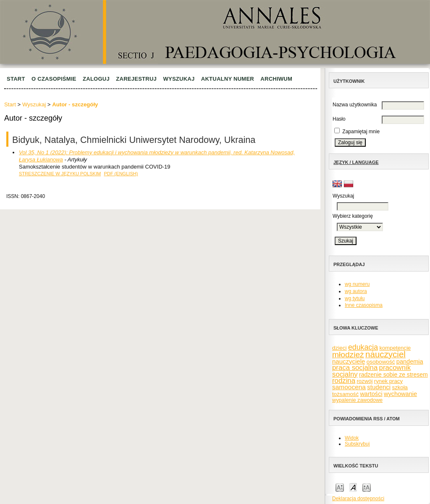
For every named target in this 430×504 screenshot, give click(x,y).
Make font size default (353, 487)
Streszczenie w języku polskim (60, 174)
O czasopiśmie (54, 79)
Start (16, 79)
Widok (352, 438)
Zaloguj (96, 79)
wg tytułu (355, 298)
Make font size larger (367, 487)
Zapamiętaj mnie (361, 132)
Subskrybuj (357, 444)
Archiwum (276, 79)
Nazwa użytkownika (355, 105)
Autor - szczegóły (75, 104)
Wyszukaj (179, 79)
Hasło (339, 119)
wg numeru (357, 284)
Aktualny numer (228, 79)
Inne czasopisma (364, 305)
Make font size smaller (340, 487)
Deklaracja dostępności (358, 499)
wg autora (356, 291)
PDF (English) (121, 174)
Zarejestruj (136, 79)
